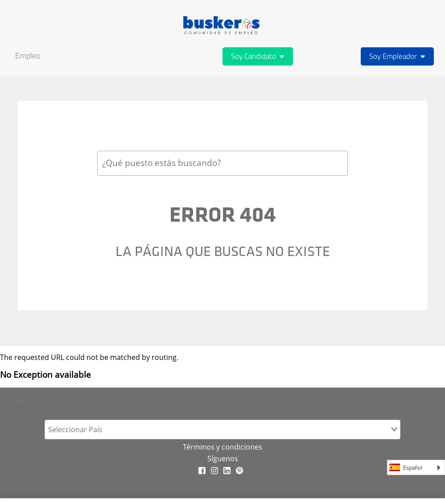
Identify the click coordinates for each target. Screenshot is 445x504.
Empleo (28, 56)
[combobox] (222, 163)
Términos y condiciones (222, 447)
